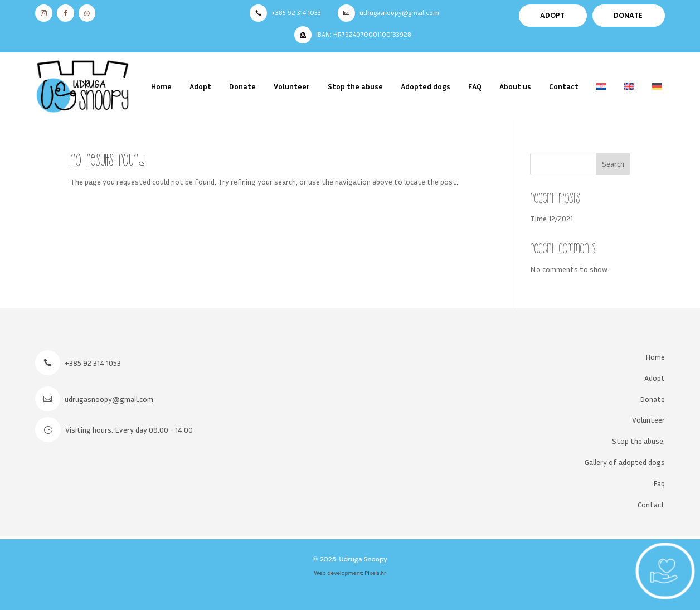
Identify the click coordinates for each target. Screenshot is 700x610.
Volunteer (292, 86)
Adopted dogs (426, 86)
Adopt (200, 86)
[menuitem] (601, 86)
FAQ (475, 86)
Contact (564, 86)
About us (515, 86)
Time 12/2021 (551, 218)
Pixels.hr (375, 573)
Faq (659, 483)
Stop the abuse (355, 86)
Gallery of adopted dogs (625, 462)
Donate (242, 86)
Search (613, 164)
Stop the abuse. (638, 441)
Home (161, 86)
